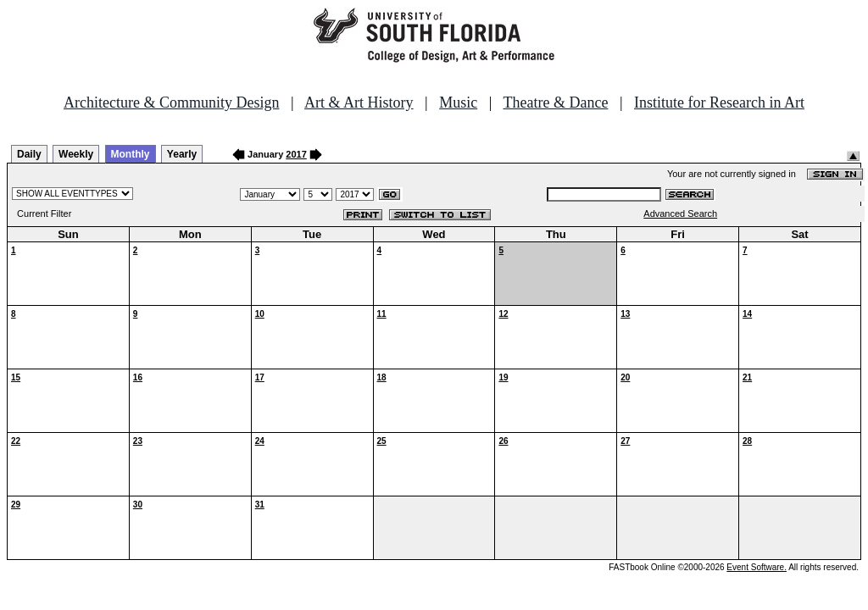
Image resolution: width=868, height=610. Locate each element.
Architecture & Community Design (171, 103)
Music (458, 103)
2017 (296, 154)
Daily (29, 154)
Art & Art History (359, 103)
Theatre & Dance (555, 103)
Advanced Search (680, 213)
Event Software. (757, 567)
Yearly (182, 154)
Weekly (76, 154)
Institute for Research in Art (719, 103)
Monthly (131, 154)
